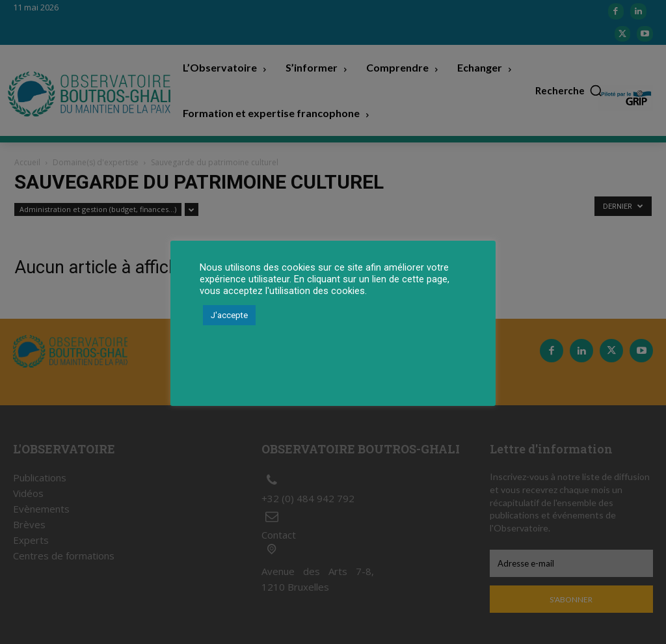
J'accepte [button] (229, 315)
